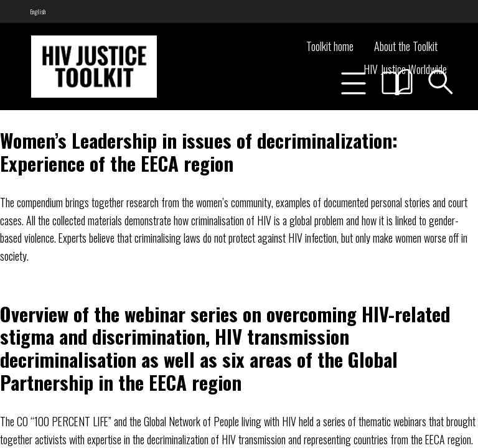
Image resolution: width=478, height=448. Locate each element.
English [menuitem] (38, 12)
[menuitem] (38, 12)
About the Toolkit (406, 46)
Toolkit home (330, 46)
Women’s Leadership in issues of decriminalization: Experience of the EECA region (199, 152)
